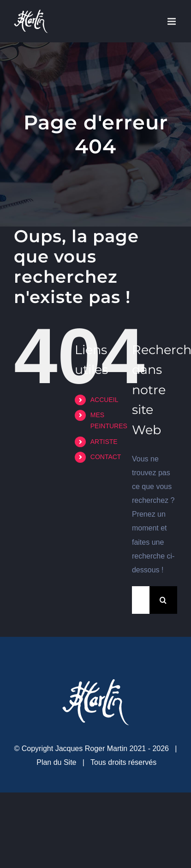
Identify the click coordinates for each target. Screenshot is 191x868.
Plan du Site (56, 762)
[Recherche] (163, 600)
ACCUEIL (104, 400)
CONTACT (106, 457)
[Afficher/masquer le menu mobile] (172, 21)
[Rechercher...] (141, 600)
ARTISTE (104, 442)
